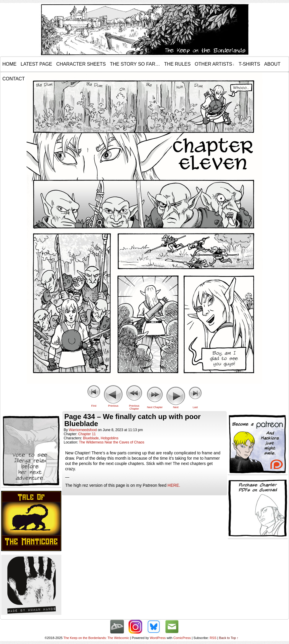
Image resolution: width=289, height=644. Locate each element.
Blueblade (91, 438)
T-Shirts (249, 64)
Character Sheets (81, 64)
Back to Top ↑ (229, 638)
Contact (14, 79)
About (272, 64)
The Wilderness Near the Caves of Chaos (112, 442)
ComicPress (182, 638)
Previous (113, 406)
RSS (213, 638)
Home (9, 64)
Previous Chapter (134, 407)
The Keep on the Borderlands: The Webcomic (96, 638)
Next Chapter (155, 407)
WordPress (158, 638)
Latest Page (36, 64)
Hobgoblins (109, 438)
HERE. (174, 485)
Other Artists (214, 64)
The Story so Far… (135, 64)
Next (176, 407)
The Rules (178, 64)
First (94, 406)
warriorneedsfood (83, 430)
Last (195, 407)
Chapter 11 (87, 434)
